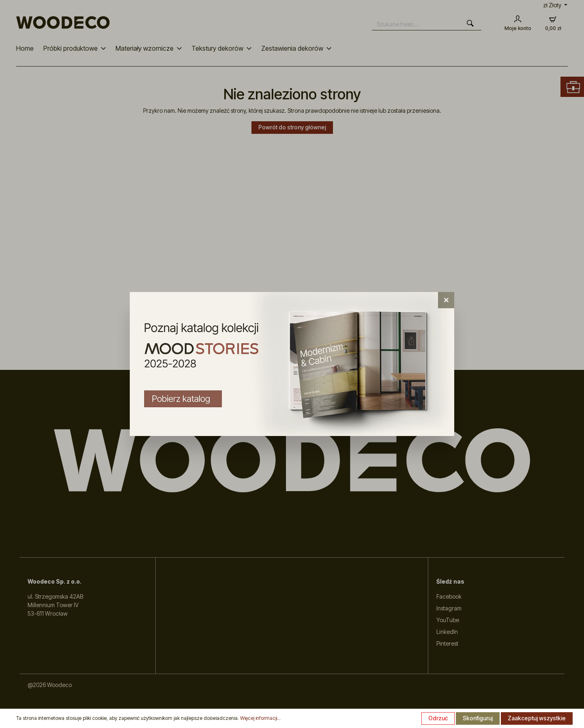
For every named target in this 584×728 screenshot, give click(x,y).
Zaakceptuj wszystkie (537, 718)
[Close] (446, 300)
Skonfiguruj (478, 718)
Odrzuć (438, 718)
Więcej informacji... (260, 718)
